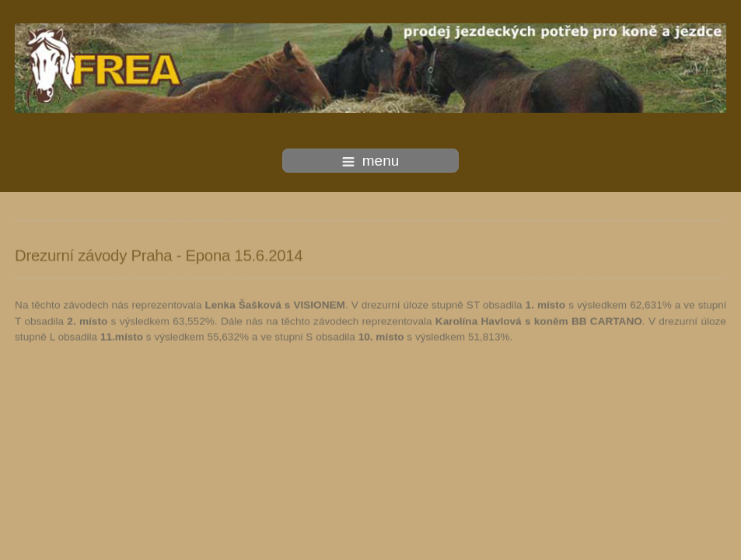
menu (371, 161)
